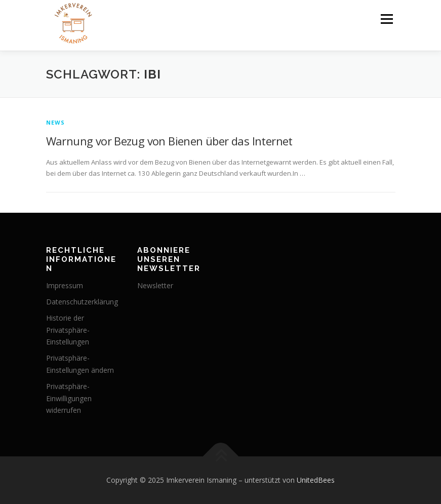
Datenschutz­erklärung (82, 302)
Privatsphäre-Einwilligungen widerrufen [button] (69, 398)
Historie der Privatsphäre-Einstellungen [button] (68, 330)
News (56, 122)
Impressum (65, 285)
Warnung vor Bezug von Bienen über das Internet (169, 141)
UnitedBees (316, 480)
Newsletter (155, 285)
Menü (387, 19)
